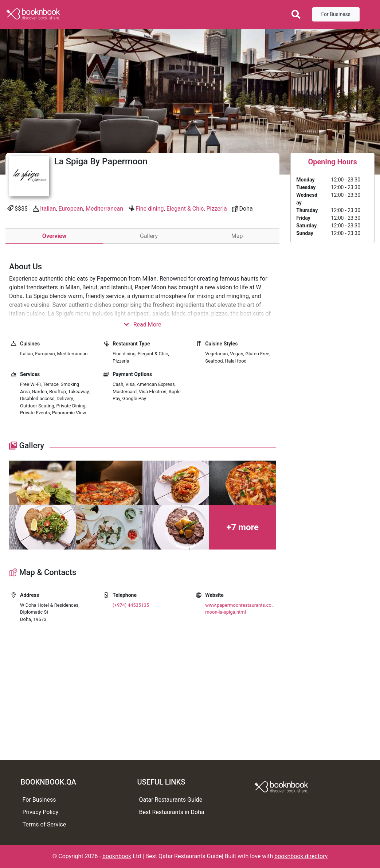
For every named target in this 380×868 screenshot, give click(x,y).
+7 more (242, 527)
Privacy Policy (41, 812)
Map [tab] (237, 236)
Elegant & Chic (185, 209)
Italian (48, 209)
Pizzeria (216, 209)
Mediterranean (104, 209)
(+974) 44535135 (131, 605)
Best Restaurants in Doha (172, 812)
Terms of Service (44, 824)
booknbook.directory (301, 856)
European (71, 209)
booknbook (117, 856)
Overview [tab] (54, 236)
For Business (336, 14)
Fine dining (150, 209)
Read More (143, 324)
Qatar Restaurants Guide (171, 800)
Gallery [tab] (149, 236)
